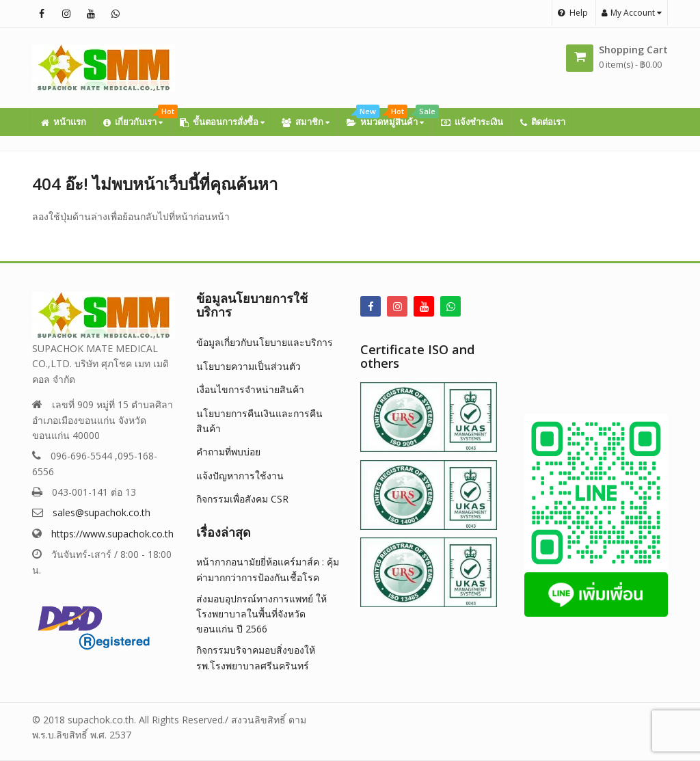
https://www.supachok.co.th (112, 534)
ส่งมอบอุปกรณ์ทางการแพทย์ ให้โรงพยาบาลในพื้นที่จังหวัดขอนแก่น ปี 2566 (261, 614)
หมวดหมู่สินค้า (389, 118)
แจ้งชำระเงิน (472, 122)
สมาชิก (306, 122)
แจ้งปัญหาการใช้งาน (240, 476)
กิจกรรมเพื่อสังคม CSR (242, 499)
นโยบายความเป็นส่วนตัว (248, 366)
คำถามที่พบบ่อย (228, 452)
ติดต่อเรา (543, 122)
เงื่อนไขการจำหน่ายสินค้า (250, 389)
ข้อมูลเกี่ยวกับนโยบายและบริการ (265, 342)
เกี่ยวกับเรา (137, 118)
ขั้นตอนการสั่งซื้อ (222, 122)
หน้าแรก (64, 122)
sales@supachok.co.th (102, 512)
